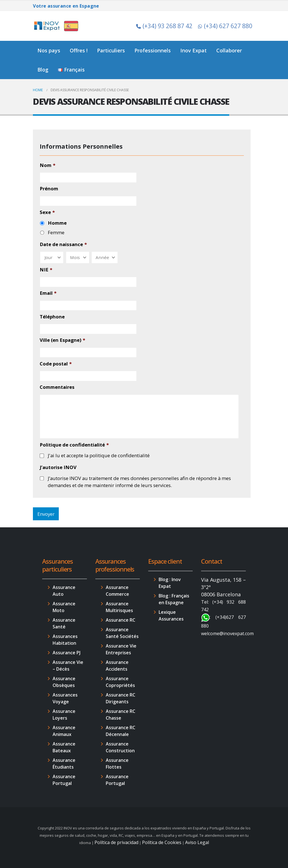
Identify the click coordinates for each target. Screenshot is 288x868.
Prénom (49, 189)
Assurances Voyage (65, 698)
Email (48, 293)
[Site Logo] (57, 26)
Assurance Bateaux (64, 747)
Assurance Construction (120, 747)
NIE (46, 270)
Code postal (56, 364)
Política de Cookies (162, 842)
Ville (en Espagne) (62, 340)
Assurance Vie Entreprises (121, 649)
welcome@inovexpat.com (227, 633)
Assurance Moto (64, 607)
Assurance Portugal (64, 780)
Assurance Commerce (117, 591)
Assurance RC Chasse (121, 715)
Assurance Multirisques (119, 607)
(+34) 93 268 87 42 (164, 26)
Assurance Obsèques (64, 682)
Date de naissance (63, 244)
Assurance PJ (67, 653)
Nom (47, 165)
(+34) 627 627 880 (225, 26)
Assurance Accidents (117, 666)
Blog (43, 70)
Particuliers (111, 50)
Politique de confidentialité (74, 445)
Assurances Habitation (65, 640)
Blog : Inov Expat (170, 583)
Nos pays (49, 50)
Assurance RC (121, 620)
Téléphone (52, 317)
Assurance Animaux (64, 731)
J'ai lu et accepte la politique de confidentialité (99, 455)
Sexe (47, 212)
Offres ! (79, 50)
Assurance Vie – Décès (68, 666)
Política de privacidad (116, 842)
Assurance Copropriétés (120, 682)
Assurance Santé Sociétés (122, 633)
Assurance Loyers (64, 715)
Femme (56, 232)
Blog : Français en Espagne (174, 599)
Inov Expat (193, 50)
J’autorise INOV (58, 467)
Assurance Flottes (117, 764)
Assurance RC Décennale (121, 731)
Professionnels (153, 50)
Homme (57, 223)
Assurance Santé (64, 623)
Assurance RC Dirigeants (121, 698)
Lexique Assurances (171, 615)
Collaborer (229, 50)
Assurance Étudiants (64, 764)
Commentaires (57, 387)
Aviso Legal (197, 842)
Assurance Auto (64, 591)
